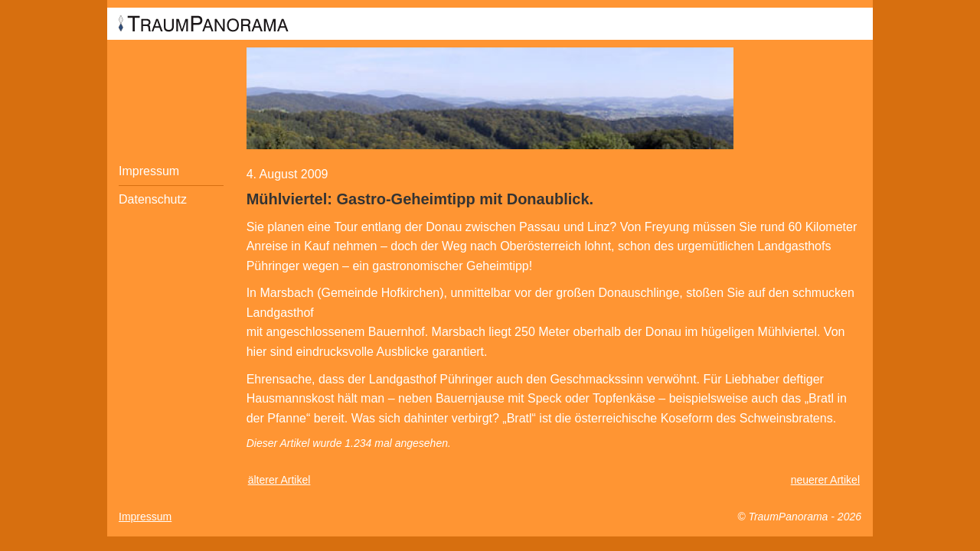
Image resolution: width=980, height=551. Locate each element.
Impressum (149, 171)
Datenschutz (153, 199)
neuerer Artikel (825, 480)
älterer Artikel (279, 480)
